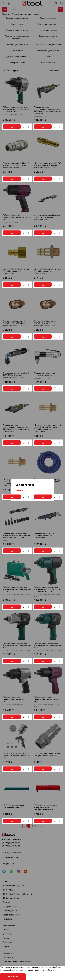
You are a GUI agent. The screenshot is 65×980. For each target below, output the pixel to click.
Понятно (13, 977)
